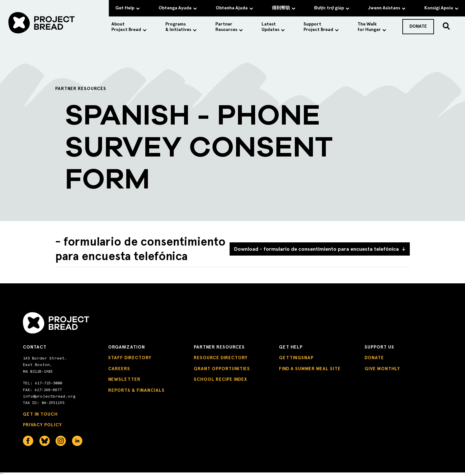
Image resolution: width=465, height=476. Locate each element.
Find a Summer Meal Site (310, 369)
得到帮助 (284, 8)
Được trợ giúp (332, 8)
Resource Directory (221, 358)
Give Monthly (382, 369)
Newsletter (124, 379)
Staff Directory (130, 358)
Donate (374, 358)
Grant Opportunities (222, 369)
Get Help (128, 8)
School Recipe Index (220, 379)
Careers (119, 369)
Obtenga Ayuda (178, 8)
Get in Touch (40, 414)
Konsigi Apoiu (441, 8)
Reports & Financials (136, 390)
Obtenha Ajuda (234, 8)
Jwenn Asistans (387, 8)
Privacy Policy (42, 425)
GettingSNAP (296, 358)
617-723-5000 (48, 383)
